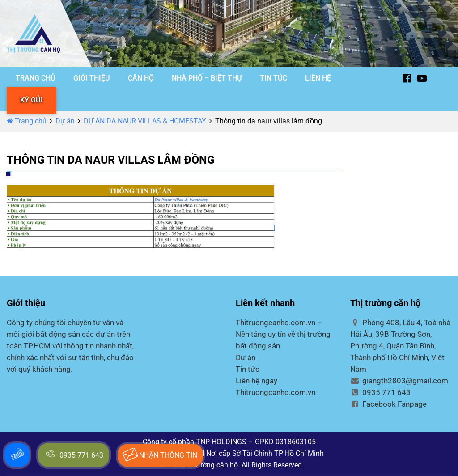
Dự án (65, 121)
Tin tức (248, 369)
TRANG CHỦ (36, 78)
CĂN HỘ (141, 78)
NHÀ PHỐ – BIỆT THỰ (207, 78)
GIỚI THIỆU (92, 78)
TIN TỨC (274, 78)
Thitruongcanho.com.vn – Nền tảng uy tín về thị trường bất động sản (283, 334)
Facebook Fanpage (388, 404)
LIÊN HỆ (318, 78)
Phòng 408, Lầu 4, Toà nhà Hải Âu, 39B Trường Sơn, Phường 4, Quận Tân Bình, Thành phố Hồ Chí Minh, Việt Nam (400, 346)
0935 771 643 (380, 392)
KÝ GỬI (32, 100)
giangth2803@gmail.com (399, 381)
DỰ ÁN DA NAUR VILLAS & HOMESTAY (145, 121)
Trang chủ (27, 121)
